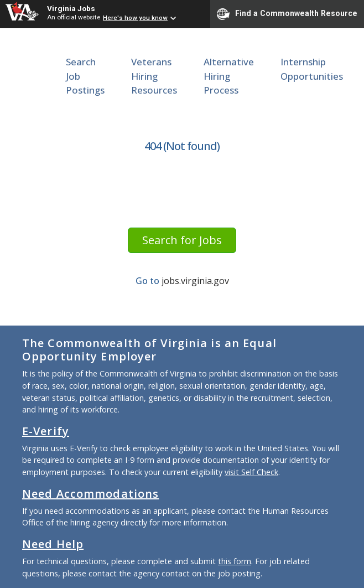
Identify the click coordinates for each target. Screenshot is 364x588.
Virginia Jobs (71, 8)
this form (235, 561)
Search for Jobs (182, 240)
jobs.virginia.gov (195, 281)
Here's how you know (135, 18)
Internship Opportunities (312, 69)
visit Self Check (251, 472)
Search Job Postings (85, 76)
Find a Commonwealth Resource (287, 14)
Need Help (53, 544)
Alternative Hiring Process (229, 76)
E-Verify (46, 431)
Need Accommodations (90, 494)
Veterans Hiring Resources (154, 76)
